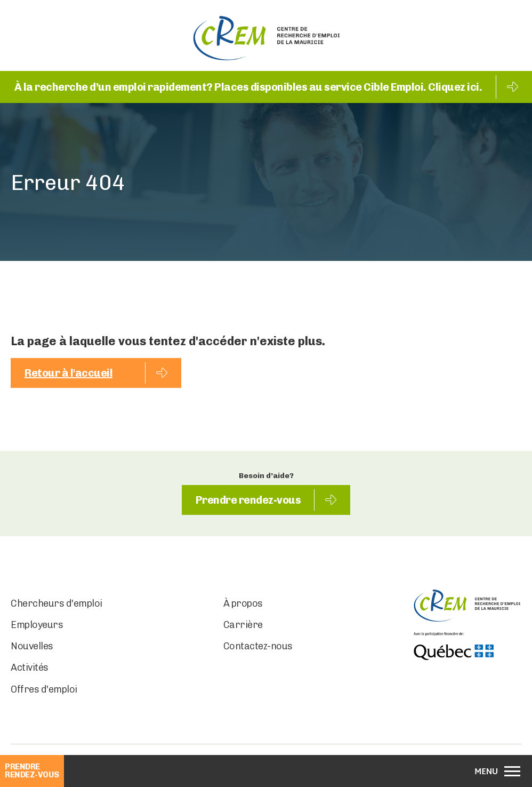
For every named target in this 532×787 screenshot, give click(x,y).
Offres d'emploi (44, 689)
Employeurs (37, 625)
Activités (30, 667)
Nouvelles (32, 646)
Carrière (243, 625)
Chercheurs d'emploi (57, 603)
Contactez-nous (258, 646)
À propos (243, 603)
